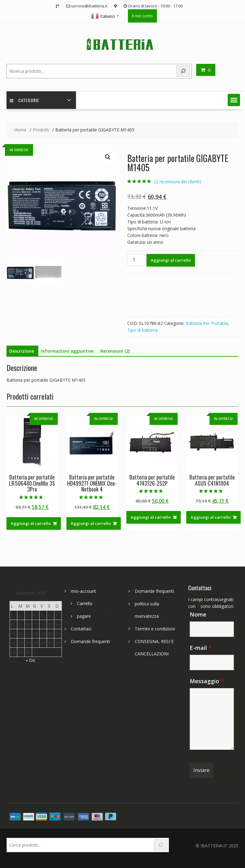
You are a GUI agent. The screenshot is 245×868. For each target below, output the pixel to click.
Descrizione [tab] (22, 351)
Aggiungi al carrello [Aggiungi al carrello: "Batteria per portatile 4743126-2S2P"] (151, 517)
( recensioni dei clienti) (178, 182)
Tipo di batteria (142, 330)
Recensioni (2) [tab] (115, 351)
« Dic (31, 660)
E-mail (201, 648)
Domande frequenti (90, 641)
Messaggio (207, 681)
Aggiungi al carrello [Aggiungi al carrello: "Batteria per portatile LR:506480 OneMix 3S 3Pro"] (31, 523)
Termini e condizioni (155, 629)
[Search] (183, 71)
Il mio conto (142, 16)
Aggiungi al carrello (171, 260)
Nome (198, 614)
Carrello (85, 603)
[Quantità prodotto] (136, 260)
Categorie (24, 100)
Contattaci (81, 629)
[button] (234, 100)
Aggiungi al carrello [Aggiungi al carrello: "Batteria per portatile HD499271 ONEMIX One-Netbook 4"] (91, 523)
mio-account (83, 591)
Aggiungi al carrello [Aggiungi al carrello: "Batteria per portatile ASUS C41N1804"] (211, 517)
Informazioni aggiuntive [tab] (67, 351)
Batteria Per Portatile (207, 323)
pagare (84, 616)
